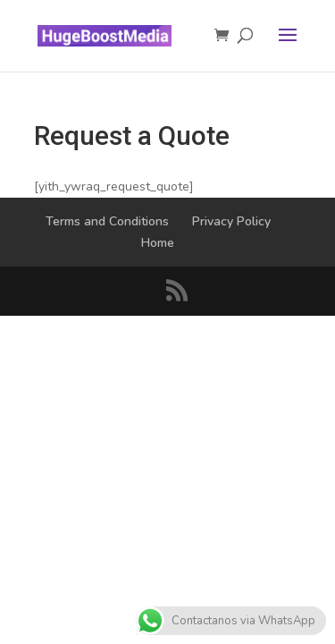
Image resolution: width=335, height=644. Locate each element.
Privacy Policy (231, 221)
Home (158, 243)
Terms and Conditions (107, 221)
